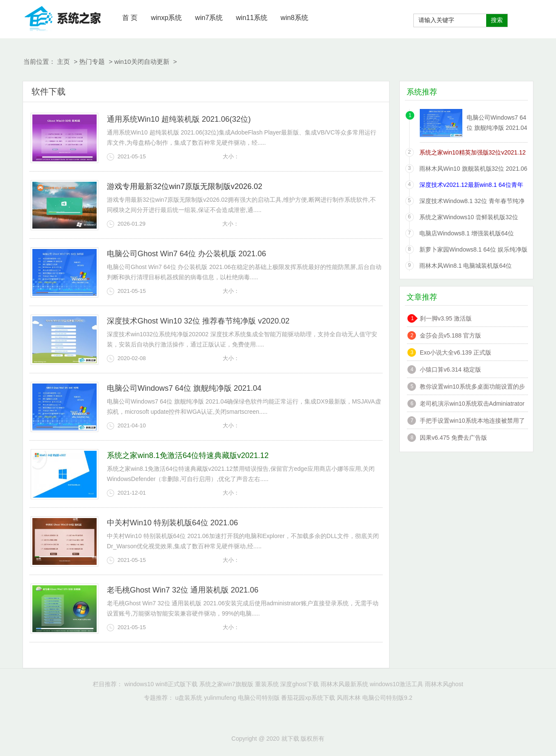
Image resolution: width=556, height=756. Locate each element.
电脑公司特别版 (259, 698)
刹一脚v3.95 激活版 (446, 318)
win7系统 (209, 18)
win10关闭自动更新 (142, 62)
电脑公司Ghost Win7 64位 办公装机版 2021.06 (186, 254)
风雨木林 (349, 698)
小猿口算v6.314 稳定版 (450, 369)
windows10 (139, 684)
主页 (63, 62)
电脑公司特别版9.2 (387, 698)
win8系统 (294, 18)
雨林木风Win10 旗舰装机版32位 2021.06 (473, 169)
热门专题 (92, 62)
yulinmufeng (220, 698)
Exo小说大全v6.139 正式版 (456, 352)
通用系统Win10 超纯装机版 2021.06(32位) (179, 119)
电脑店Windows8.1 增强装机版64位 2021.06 (467, 235)
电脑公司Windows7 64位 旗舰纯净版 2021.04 (184, 388)
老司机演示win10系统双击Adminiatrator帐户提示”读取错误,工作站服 (472, 405)
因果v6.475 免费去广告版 (453, 438)
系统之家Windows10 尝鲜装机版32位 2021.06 (469, 219)
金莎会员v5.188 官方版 (450, 335)
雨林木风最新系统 (344, 684)
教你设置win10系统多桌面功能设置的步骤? (472, 388)
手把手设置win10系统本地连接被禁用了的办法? (472, 422)
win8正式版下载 (176, 684)
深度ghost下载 (299, 684)
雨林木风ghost (444, 684)
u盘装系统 (189, 698)
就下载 (63, 17)
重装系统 (267, 684)
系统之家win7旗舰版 (226, 684)
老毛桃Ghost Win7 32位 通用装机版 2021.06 (183, 590)
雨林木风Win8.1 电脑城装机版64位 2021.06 (466, 267)
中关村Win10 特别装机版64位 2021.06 (172, 523)
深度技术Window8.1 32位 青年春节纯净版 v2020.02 (472, 202)
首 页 (130, 18)
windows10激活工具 (396, 684)
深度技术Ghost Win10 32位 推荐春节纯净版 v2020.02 (198, 321)
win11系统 (252, 18)
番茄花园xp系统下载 (308, 698)
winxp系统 (166, 18)
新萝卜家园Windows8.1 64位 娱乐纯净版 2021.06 (473, 251)
